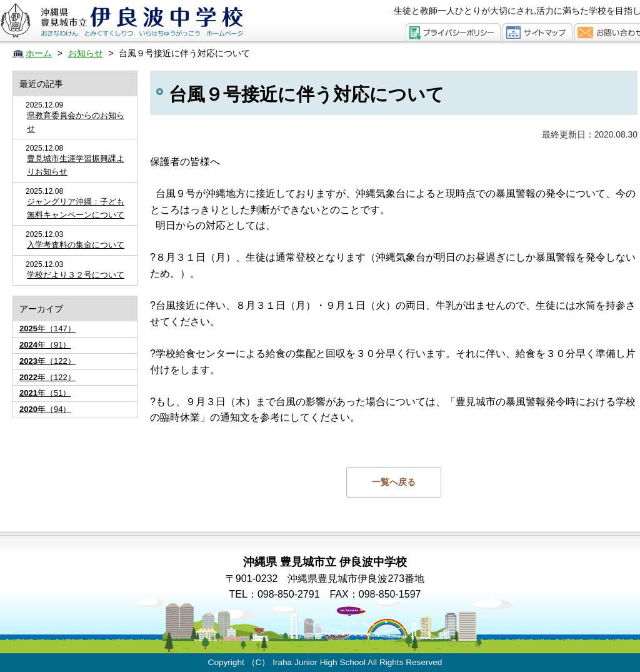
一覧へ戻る (394, 482)
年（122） (47, 361)
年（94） (45, 409)
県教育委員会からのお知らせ (76, 122)
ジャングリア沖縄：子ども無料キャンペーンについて (76, 208)
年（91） (45, 345)
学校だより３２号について (76, 275)
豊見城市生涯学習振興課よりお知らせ (76, 165)
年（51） (45, 393)
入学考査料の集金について (76, 245)
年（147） (47, 328)
